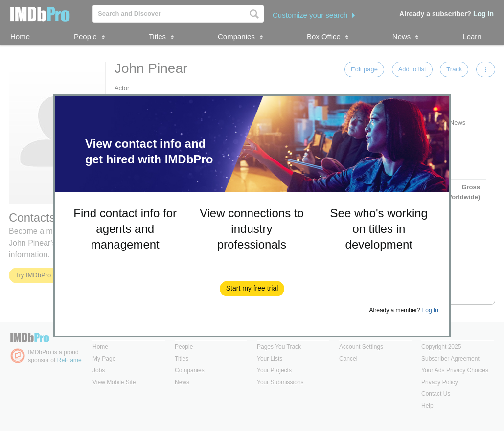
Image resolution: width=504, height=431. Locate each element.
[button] (252, 289)
